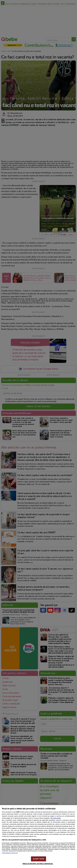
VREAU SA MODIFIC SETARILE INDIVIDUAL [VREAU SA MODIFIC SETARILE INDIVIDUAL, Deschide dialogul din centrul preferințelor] (38, 864)
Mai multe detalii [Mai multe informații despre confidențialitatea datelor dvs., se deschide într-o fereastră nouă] (56, 818)
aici (9, 830)
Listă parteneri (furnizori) (10, 853)
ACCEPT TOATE (39, 859)
